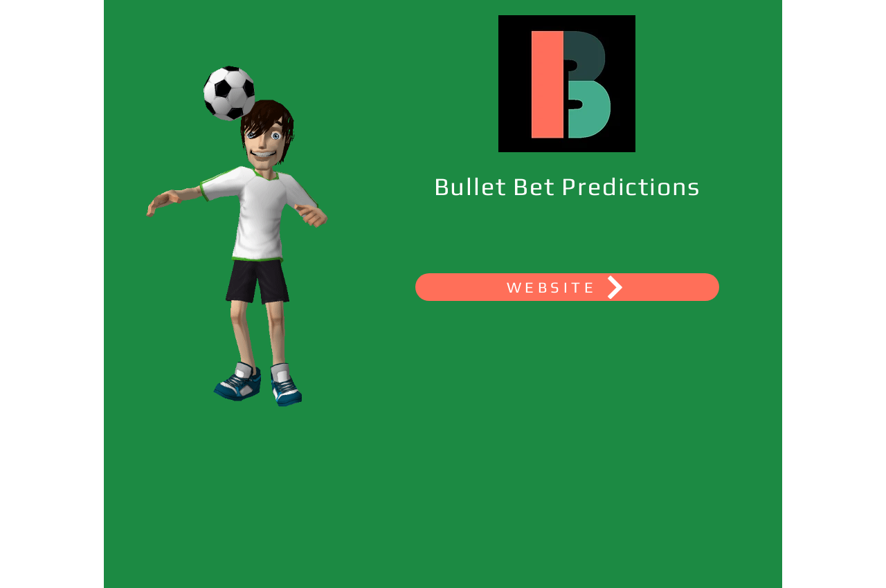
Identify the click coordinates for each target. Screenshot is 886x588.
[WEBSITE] (567, 287)
